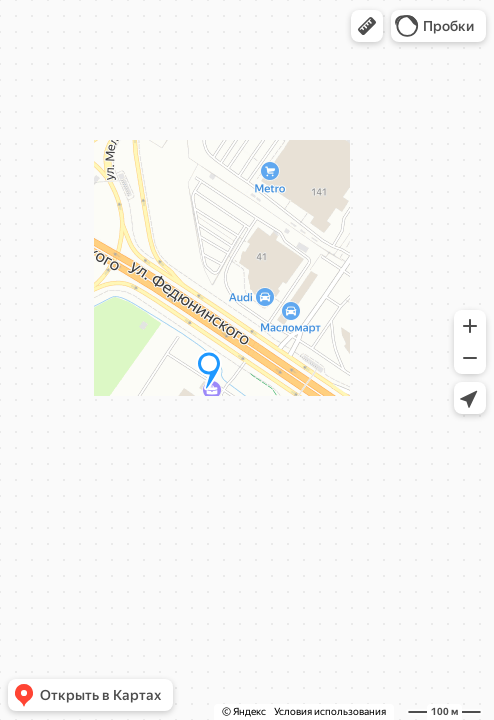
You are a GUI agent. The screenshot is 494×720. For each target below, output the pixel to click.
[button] (367, 26)
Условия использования (330, 711)
